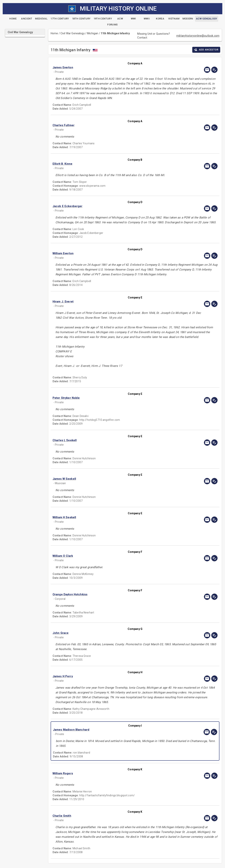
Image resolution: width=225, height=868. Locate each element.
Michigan (93, 33)
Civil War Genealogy (73, 33)
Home (54, 33)
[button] (110, 67)
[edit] (214, 70)
